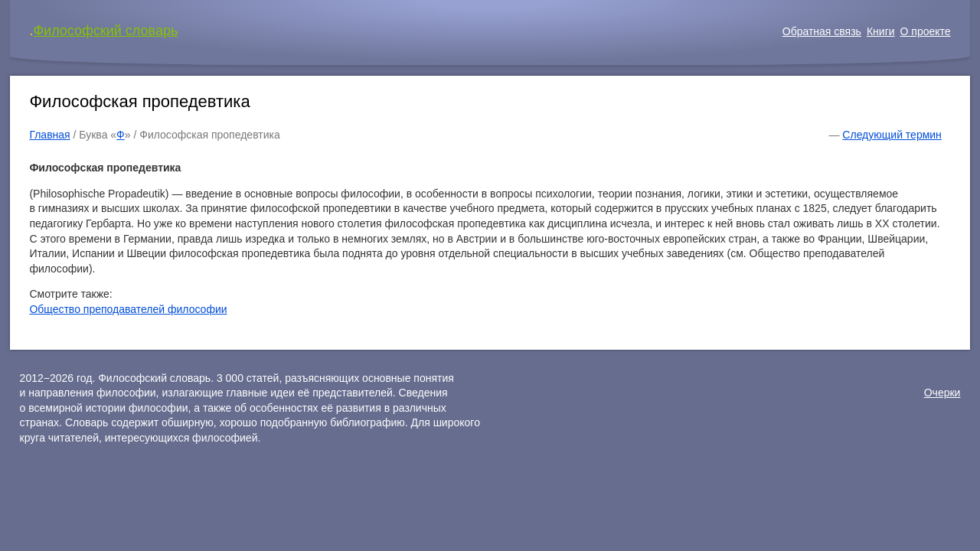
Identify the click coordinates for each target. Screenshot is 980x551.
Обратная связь (822, 31)
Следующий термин (892, 135)
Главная (49, 135)
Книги (881, 31)
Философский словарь (105, 31)
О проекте (926, 31)
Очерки (942, 393)
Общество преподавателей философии (128, 309)
